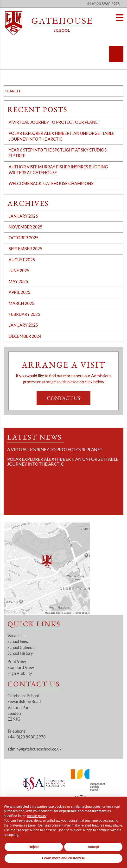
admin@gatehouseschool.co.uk (35, 749)
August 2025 (22, 260)
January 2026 (23, 216)
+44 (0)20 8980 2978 (102, 4)
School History (20, 653)
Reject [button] (34, 847)
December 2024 (25, 336)
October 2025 (24, 238)
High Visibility (20, 673)
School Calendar (22, 647)
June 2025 (19, 271)
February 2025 (24, 314)
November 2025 (25, 227)
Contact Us (63, 398)
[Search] (116, 54)
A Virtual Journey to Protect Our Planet (54, 122)
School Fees (18, 641)
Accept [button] (93, 847)
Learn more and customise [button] (63, 858)
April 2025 (19, 292)
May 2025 (18, 281)
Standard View (21, 667)
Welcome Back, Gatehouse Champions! (52, 183)
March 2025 (22, 303)
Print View (17, 661)
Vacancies (16, 636)
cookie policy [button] (37, 816)
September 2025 (25, 249)
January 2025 (23, 325)
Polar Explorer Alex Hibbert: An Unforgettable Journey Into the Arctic (63, 462)
